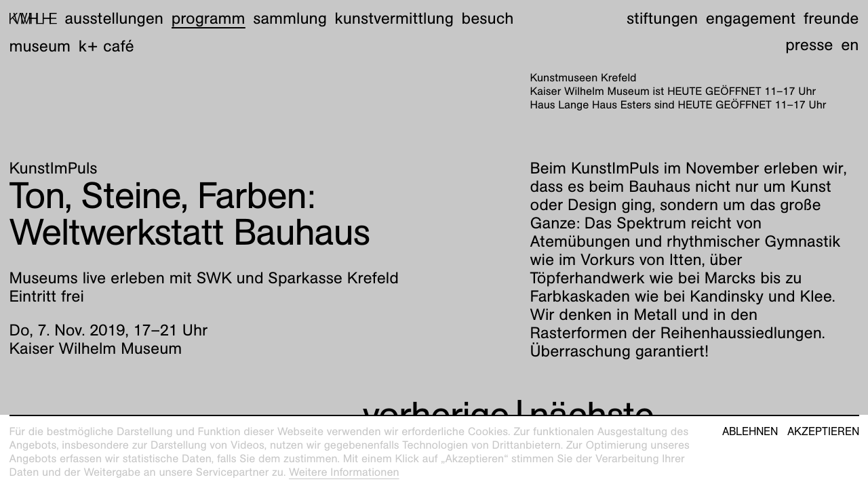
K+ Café (106, 46)
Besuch (488, 18)
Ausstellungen (114, 18)
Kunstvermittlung (394, 18)
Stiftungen (662, 18)
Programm (209, 18)
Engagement (751, 18)
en (850, 45)
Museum (40, 46)
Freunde (831, 18)
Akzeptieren (823, 432)
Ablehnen (750, 432)
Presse (809, 45)
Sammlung (290, 18)
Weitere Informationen (344, 472)
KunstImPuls (54, 168)
